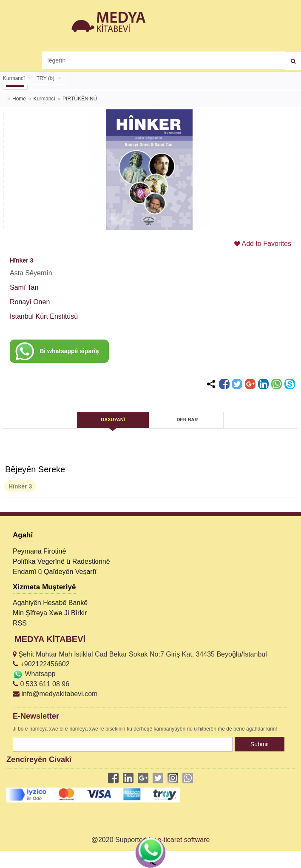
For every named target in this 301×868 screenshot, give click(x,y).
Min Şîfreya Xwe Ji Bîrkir (50, 613)
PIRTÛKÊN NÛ (80, 99)
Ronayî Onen (30, 302)
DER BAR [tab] (187, 420)
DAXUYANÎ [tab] (113, 420)
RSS (20, 623)
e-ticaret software (184, 840)
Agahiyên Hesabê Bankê (50, 603)
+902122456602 (41, 664)
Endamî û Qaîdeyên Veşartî (55, 572)
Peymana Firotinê (39, 551)
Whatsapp (34, 674)
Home (19, 99)
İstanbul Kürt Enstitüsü (44, 316)
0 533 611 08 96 (41, 684)
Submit (260, 744)
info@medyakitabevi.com (55, 694)
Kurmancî (45, 99)
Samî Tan (24, 287)
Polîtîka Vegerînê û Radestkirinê (61, 561)
